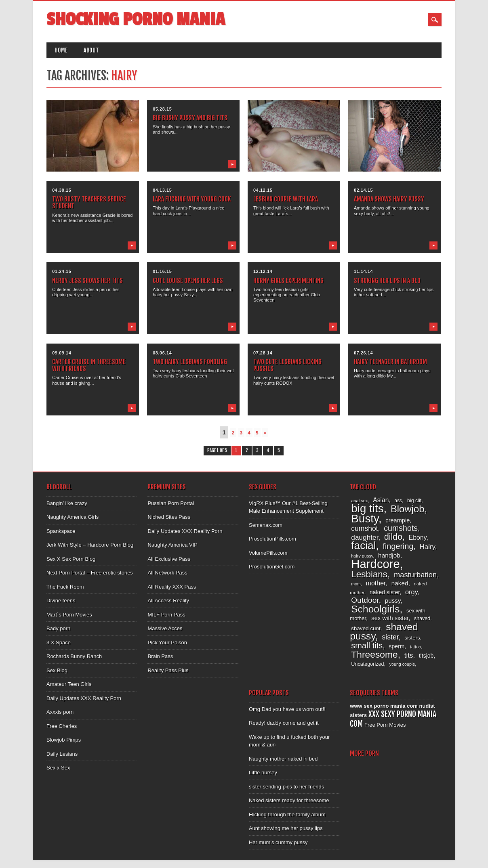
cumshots (401, 528)
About (91, 50)
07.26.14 (363, 353)
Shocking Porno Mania (136, 20)
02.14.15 (363, 190)
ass (399, 501)
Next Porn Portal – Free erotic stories (90, 573)
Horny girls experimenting (288, 281)
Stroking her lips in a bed (387, 281)
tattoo (415, 647)
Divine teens (61, 601)
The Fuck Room (65, 587)
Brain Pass (160, 656)
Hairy (427, 547)
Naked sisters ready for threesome (289, 800)
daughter (365, 537)
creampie (398, 520)
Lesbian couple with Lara (286, 199)
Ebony (418, 538)
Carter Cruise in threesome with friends (89, 365)
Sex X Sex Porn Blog (71, 559)
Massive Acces (165, 628)
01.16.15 (162, 271)
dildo (393, 537)
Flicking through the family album (287, 815)
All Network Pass (167, 573)
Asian (381, 500)
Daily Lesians (62, 754)
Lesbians (369, 574)
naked (400, 583)
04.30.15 (62, 190)
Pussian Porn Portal (171, 503)
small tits (367, 646)
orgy (411, 592)
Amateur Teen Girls (69, 684)
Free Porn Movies (385, 725)
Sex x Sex (58, 768)
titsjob (426, 656)
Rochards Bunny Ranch (74, 656)
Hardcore (375, 564)
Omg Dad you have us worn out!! (287, 709)
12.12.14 (263, 271)
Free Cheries (62, 726)
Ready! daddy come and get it (284, 723)
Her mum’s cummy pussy (278, 842)
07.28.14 (263, 353)
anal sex (359, 501)
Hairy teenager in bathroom (390, 362)
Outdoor (365, 600)
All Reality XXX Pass (172, 587)
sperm (396, 646)
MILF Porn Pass (166, 615)
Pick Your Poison (167, 643)
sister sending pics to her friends (286, 787)
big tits (367, 508)
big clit (414, 501)
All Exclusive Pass (169, 559)
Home (61, 50)
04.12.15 (263, 190)
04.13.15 (162, 190)
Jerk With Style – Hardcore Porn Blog (90, 545)
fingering (398, 546)
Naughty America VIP (172, 545)
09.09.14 (62, 353)
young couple (402, 664)
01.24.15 (62, 271)
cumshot (364, 528)
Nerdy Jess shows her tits (87, 281)
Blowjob (408, 509)
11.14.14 (363, 271)
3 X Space (59, 643)
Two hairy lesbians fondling (190, 362)
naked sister (385, 592)
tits (409, 655)
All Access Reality (168, 601)
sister (390, 637)
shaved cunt (366, 628)
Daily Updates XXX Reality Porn (84, 698)
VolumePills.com (268, 553)
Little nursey (263, 773)
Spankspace (61, 531)
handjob (389, 555)
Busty (365, 519)
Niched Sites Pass (169, 517)
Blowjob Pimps (64, 740)
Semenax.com (266, 525)
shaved (422, 619)
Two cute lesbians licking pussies (287, 365)
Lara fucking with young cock (192, 199)
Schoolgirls (375, 609)
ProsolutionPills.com (272, 539)
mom (356, 584)
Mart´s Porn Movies (69, 615)
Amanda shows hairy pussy (389, 199)
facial (363, 545)
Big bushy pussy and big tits (190, 118)
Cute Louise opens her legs (188, 281)
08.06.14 (162, 353)
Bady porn (58, 628)
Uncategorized (367, 664)
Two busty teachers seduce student (89, 202)
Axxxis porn (60, 712)
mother (376, 583)
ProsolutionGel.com (272, 567)
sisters (412, 638)
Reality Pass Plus (168, 670)
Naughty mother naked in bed (283, 759)
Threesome (374, 654)
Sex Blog (57, 670)
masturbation (415, 575)
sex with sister (390, 618)
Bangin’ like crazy (67, 503)
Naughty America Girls (73, 517)
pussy (393, 601)
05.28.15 (162, 109)
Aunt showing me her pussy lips (286, 828)
